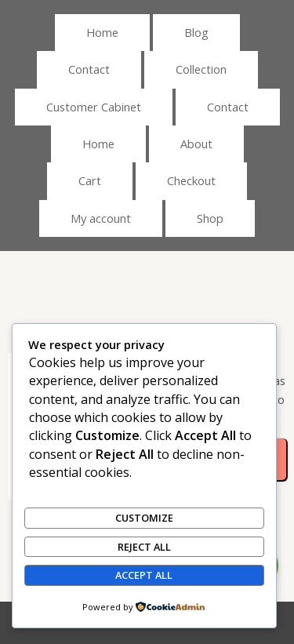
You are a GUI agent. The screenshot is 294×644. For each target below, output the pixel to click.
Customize (144, 518)
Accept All (144, 575)
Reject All (144, 547)
